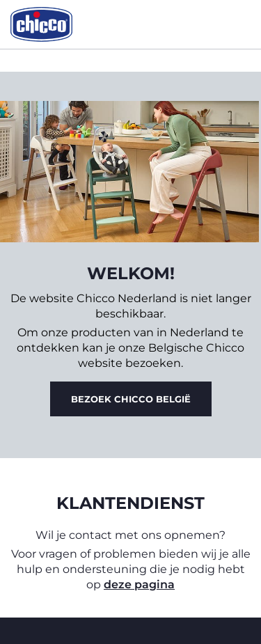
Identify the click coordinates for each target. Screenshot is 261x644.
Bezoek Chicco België (131, 399)
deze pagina (139, 584)
